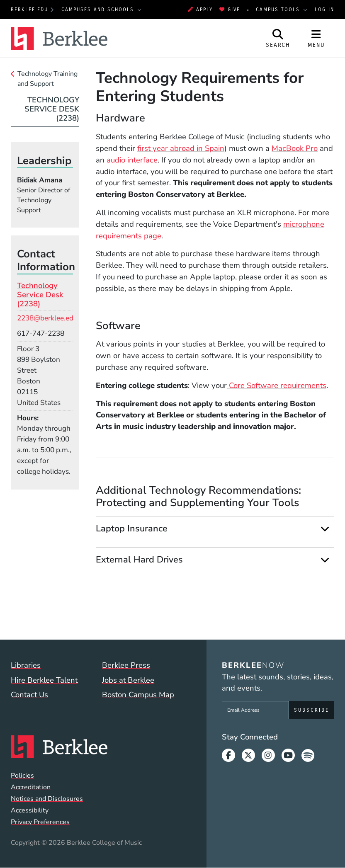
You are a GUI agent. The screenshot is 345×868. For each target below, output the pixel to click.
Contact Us (29, 695)
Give (230, 10)
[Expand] (325, 529)
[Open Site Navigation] (316, 38)
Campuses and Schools (99, 10)
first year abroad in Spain (181, 148)
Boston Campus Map (138, 695)
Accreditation (31, 787)
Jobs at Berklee (128, 680)
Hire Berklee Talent (44, 680)
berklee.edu (29, 10)
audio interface (132, 160)
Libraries (26, 665)
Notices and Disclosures (47, 799)
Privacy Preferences (40, 822)
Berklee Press (126, 665)
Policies (22, 776)
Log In (324, 10)
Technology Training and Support (47, 79)
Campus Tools (279, 10)
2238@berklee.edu (47, 318)
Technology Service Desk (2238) (52, 109)
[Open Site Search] (278, 38)
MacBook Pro (295, 148)
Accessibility (30, 810)
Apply (200, 10)
